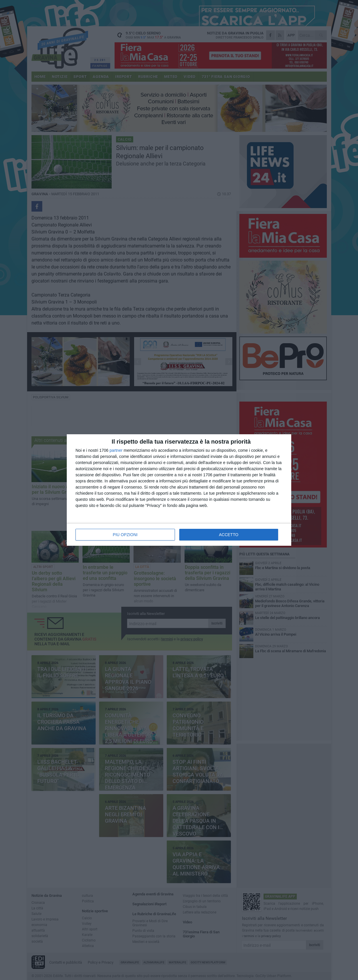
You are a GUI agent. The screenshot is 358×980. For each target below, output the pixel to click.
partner (116, 450)
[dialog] (179, 490)
